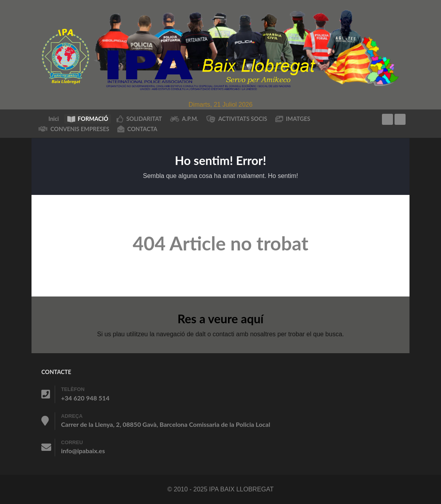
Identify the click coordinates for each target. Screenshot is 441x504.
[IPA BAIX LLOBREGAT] (220, 49)
